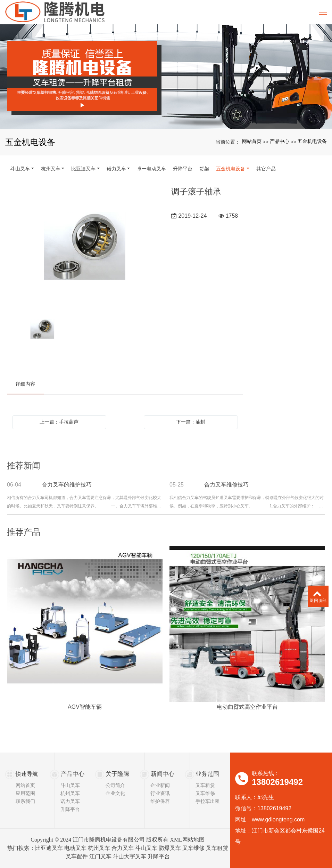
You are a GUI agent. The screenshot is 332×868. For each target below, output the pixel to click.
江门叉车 (100, 856)
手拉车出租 (208, 801)
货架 (204, 169)
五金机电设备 (312, 141)
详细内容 (25, 384)
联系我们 (25, 801)
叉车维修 (205, 793)
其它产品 (266, 169)
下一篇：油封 (191, 422)
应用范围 (25, 793)
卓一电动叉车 (151, 169)
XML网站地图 (187, 840)
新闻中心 (162, 774)
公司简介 (115, 785)
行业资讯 (160, 793)
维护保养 (160, 801)
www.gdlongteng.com (278, 819)
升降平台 (183, 169)
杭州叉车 (51, 169)
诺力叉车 (116, 169)
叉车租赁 (205, 785)
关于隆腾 (117, 774)
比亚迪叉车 (83, 169)
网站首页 (252, 141)
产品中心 (280, 141)
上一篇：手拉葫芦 (59, 422)
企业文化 (115, 793)
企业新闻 (160, 785)
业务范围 (207, 774)
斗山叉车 (20, 169)
